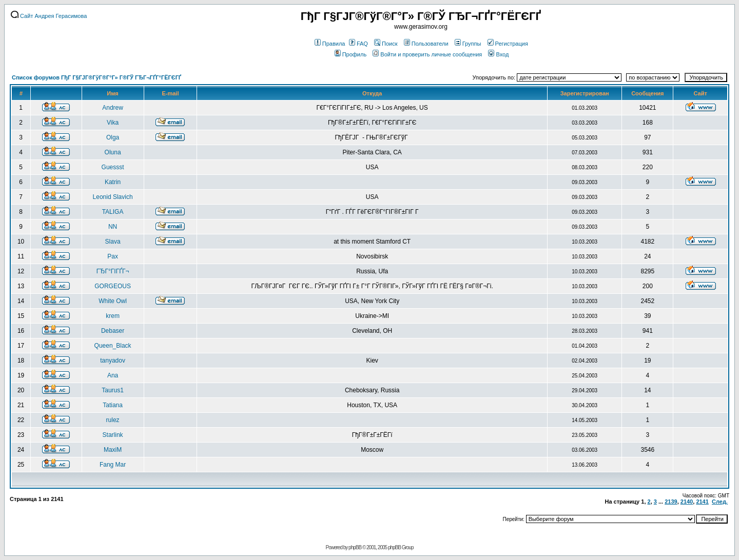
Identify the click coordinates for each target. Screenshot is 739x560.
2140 (687, 502)
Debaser (113, 331)
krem (113, 316)
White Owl (113, 301)
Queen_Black (113, 346)
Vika (113, 123)
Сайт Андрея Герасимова (49, 16)
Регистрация (508, 44)
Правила (330, 44)
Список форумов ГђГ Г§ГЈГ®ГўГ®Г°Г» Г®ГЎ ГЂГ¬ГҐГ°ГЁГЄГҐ (96, 77)
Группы (468, 44)
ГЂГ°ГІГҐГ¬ (113, 271)
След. (720, 502)
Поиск (386, 44)
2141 (702, 502)
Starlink (113, 435)
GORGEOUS (113, 286)
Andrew (113, 108)
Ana (113, 375)
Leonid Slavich (113, 197)
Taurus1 (113, 390)
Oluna (113, 152)
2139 (671, 502)
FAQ (358, 44)
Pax (113, 256)
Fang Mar (113, 465)
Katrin (113, 182)
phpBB (355, 547)
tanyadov (113, 361)
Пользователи (426, 44)
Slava (113, 242)
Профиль (351, 54)
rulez (113, 420)
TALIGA (113, 212)
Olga (113, 137)
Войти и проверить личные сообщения (427, 54)
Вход (498, 54)
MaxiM (113, 450)
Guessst (113, 167)
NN (113, 227)
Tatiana (113, 405)
